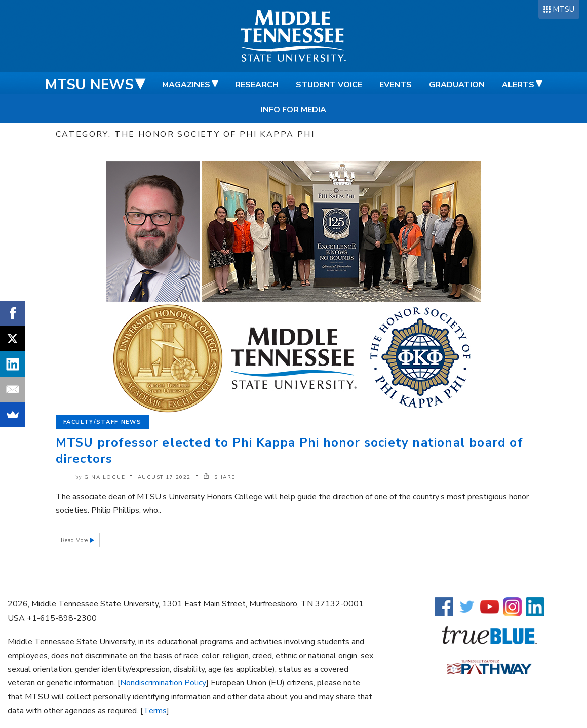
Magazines (186, 85)
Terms (155, 711)
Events (396, 85)
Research (257, 85)
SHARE (219, 477)
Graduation (457, 85)
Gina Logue (105, 477)
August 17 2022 (164, 477)
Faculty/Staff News (103, 422)
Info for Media (293, 110)
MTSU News (89, 85)
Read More (75, 540)
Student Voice (329, 85)
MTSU (563, 9)
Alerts (518, 85)
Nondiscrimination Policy (163, 683)
